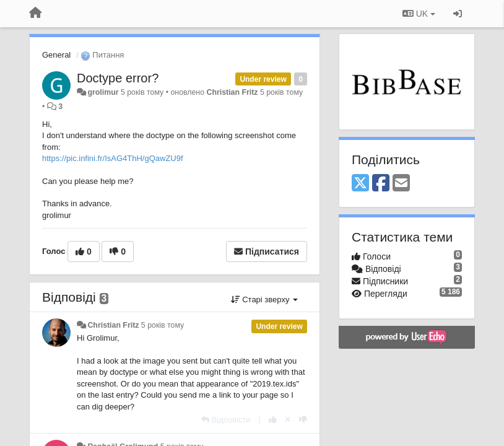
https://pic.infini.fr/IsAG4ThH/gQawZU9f (113, 158)
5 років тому (163, 325)
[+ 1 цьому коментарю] (273, 420)
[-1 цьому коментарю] (303, 420)
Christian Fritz (232, 92)
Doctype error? (118, 78)
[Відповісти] (226, 420)
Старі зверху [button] (264, 300)
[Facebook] (381, 184)
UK (419, 14)
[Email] (401, 184)
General (56, 55)
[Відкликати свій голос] (288, 420)
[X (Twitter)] (360, 184)
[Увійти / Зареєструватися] (458, 14)
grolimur (103, 92)
